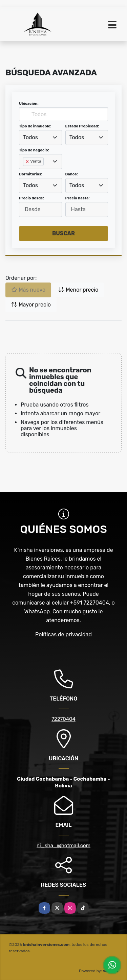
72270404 (63, 719)
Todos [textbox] (30, 137)
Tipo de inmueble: (35, 126)
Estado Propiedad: (82, 126)
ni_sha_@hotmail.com (63, 846)
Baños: (72, 174)
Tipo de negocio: (34, 150)
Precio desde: (31, 198)
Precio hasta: (78, 198)
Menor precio (78, 290)
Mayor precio (31, 305)
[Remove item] (28, 162)
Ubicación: (29, 104)
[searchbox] (25, 172)
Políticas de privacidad (63, 634)
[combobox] (40, 138)
